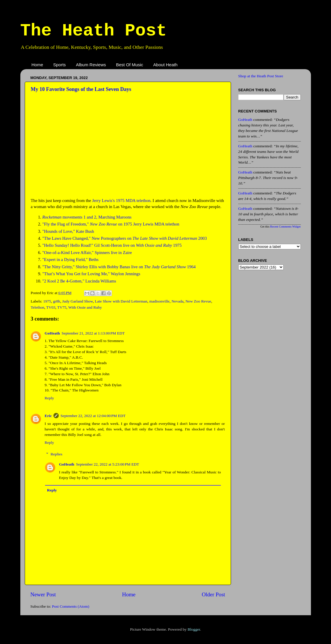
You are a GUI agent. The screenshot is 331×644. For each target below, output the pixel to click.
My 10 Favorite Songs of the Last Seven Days (81, 89)
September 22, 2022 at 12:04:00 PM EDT (93, 416)
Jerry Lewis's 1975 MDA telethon (121, 201)
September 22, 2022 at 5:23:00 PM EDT (108, 464)
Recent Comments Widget (286, 227)
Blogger (194, 629)
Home (37, 65)
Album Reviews (91, 65)
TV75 (62, 307)
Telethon (38, 307)
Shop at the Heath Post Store (261, 76)
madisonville (160, 301)
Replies (57, 454)
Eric (48, 416)
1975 (47, 301)
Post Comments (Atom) (71, 606)
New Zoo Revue (198, 301)
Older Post (213, 594)
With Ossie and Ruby (85, 307)
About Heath (165, 65)
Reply (49, 398)
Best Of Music (129, 65)
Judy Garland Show (78, 301)
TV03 (51, 307)
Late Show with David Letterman (121, 301)
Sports (59, 65)
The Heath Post (94, 31)
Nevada (177, 301)
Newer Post (43, 594)
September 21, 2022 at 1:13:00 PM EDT (93, 333)
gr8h (57, 301)
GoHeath (52, 333)
